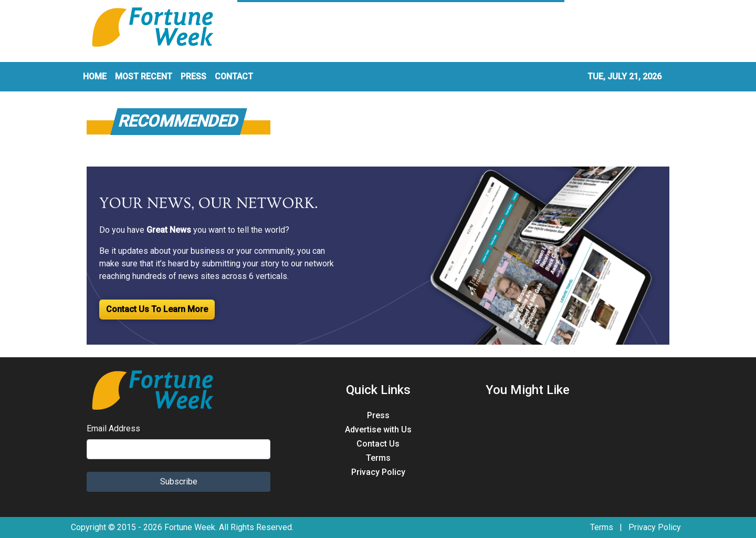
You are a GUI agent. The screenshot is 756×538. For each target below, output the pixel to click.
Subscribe (179, 482)
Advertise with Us (378, 430)
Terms (378, 458)
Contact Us (378, 444)
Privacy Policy (378, 472)
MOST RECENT (144, 76)
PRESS (193, 76)
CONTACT (234, 76)
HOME (95, 76)
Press (378, 415)
